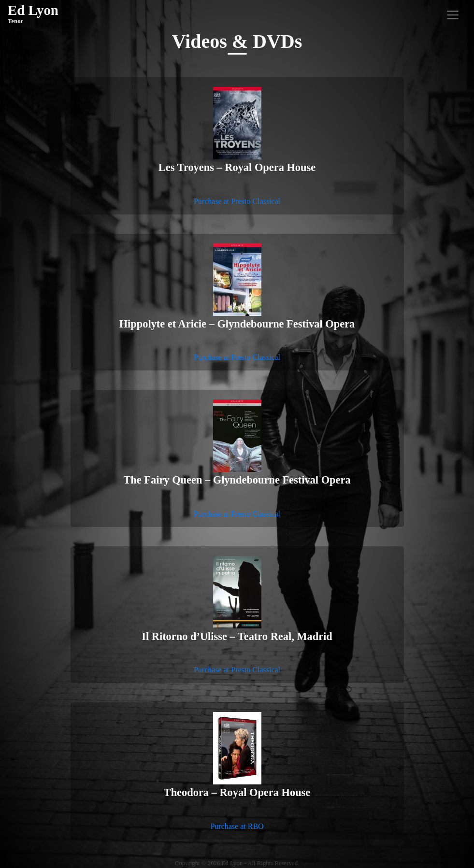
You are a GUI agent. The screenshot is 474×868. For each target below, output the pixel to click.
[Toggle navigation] (453, 15)
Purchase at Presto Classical (237, 201)
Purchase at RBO (237, 826)
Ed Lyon (33, 14)
